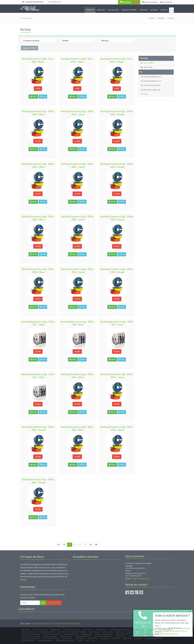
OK (43, 603)
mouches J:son (120, 632)
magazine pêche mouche (136, 636)
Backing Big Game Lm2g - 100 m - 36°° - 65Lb (38, 376)
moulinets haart (107, 632)
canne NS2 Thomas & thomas (31, 634)
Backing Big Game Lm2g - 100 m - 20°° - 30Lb (38, 323)
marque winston (92, 638)
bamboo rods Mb (121, 636)
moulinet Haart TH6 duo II (46, 641)
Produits (90, 10)
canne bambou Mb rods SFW (154, 638)
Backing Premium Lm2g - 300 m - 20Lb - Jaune (117, 376)
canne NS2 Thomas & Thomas (52, 634)
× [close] (189, 611)
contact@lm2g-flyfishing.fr (33, 2)
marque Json (127, 638)
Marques (101, 10)
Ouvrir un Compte (150, 2)
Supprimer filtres (30, 48)
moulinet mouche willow (71, 634)
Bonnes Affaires (129, 10)
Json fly (149, 632)
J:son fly (141, 632)
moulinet (80, 641)
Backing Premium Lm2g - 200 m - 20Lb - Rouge (117, 218)
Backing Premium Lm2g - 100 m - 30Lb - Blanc (38, 165)
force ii (88, 641)
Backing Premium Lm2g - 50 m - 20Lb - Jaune (77, 60)
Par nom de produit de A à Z (151, 77)
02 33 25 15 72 (54, 2)
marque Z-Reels (67, 638)
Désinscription (54, 603)
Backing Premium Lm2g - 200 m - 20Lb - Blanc (38, 218)
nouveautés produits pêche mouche (120, 630)
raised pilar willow (87, 634)
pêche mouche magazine (40, 630)
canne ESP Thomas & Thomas (31, 636)
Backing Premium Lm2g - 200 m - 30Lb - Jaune (77, 270)
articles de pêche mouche (71, 630)
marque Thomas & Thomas (51, 638)
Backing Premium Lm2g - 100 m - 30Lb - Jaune (77, 165)
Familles (65, 41)
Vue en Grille (147, 63)
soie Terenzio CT (63, 632)
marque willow (104, 638)
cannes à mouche (87, 630)
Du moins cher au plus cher (151, 85)
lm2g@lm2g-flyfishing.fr (141, 579)
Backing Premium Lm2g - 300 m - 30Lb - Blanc (77, 428)
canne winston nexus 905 (47, 632)
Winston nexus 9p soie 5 (29, 632)
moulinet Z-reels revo (66, 636)
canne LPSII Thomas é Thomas (125, 634)
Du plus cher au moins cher (151, 90)
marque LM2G (151, 636)
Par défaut (145, 94)
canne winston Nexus (165, 630)
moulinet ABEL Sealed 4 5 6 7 (66, 641)
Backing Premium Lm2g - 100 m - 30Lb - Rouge (117, 165)
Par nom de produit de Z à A (151, 81)
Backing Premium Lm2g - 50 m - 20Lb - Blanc (38, 60)
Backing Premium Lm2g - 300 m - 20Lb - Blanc (77, 376)
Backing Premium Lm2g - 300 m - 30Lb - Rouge (38, 481)
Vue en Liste (147, 67)
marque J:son (116, 638)
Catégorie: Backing (31, 41)
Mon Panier (129, 2)
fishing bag (158, 632)
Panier (33, 97)
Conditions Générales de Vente (43, 624)
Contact (164, 10)
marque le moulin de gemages (31, 638)
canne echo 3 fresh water (78, 632)
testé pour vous (56, 630)
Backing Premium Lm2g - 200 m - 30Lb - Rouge (117, 270)
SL (94, 641)
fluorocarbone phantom (50, 636)
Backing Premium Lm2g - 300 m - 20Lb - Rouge (38, 428)
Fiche (43, 97)
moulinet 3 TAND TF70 (28, 641)
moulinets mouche (101, 630)
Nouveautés (113, 10)
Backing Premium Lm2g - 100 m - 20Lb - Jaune (77, 113)
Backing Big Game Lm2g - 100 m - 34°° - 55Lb (117, 323)
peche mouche (25, 630)
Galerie (154, 10)
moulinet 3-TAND (139, 630)
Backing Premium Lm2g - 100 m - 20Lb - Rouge (117, 113)
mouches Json (131, 632)
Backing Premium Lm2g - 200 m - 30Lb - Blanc (38, 270)
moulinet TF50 (151, 630)
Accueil (152, 18)
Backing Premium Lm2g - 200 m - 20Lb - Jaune (77, 218)
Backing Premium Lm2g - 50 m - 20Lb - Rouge (117, 60)
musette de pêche (94, 632)
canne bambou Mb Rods (83, 636)
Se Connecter (166, 2)
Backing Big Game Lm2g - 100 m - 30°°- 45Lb (77, 323)
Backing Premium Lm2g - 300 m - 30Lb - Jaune (117, 428)
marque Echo (138, 638)
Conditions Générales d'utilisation (68, 624)
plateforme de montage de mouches (149, 634)
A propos (143, 10)
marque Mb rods (80, 638)
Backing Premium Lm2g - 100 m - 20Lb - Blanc (38, 113)
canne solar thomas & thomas (104, 634)
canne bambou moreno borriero (103, 636)
